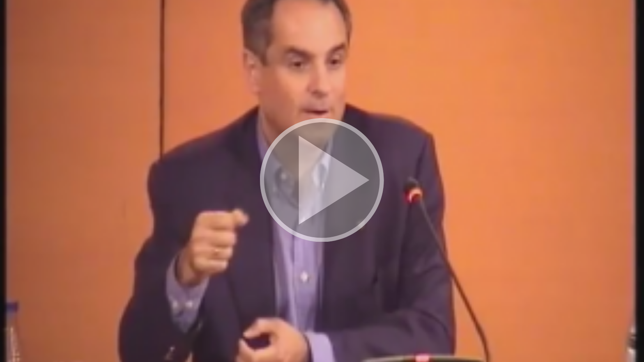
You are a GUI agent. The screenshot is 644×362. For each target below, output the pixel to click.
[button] (322, 181)
